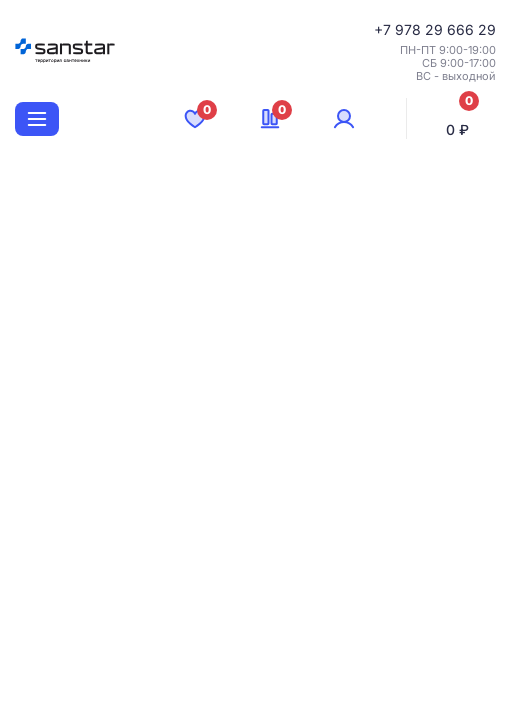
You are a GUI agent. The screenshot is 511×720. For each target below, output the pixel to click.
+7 (384, 29)
